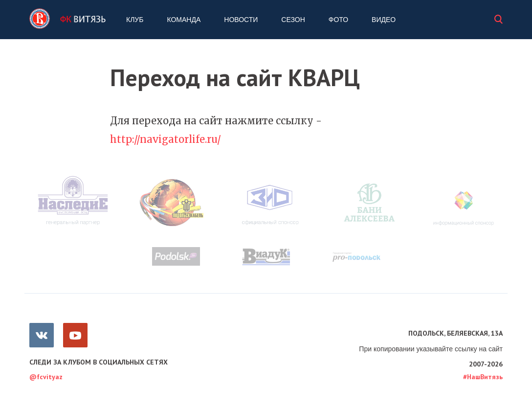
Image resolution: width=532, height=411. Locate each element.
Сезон (293, 20)
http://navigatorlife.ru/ (166, 139)
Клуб (135, 20)
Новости (241, 20)
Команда (184, 20)
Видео (384, 20)
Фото (338, 20)
